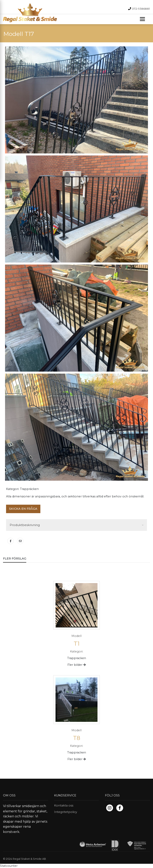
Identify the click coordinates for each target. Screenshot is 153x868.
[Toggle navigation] (142, 19)
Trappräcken (29, 489)
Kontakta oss (64, 805)
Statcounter (9, 866)
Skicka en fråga (23, 509)
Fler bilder (77, 665)
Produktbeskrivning (25, 525)
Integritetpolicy (66, 812)
